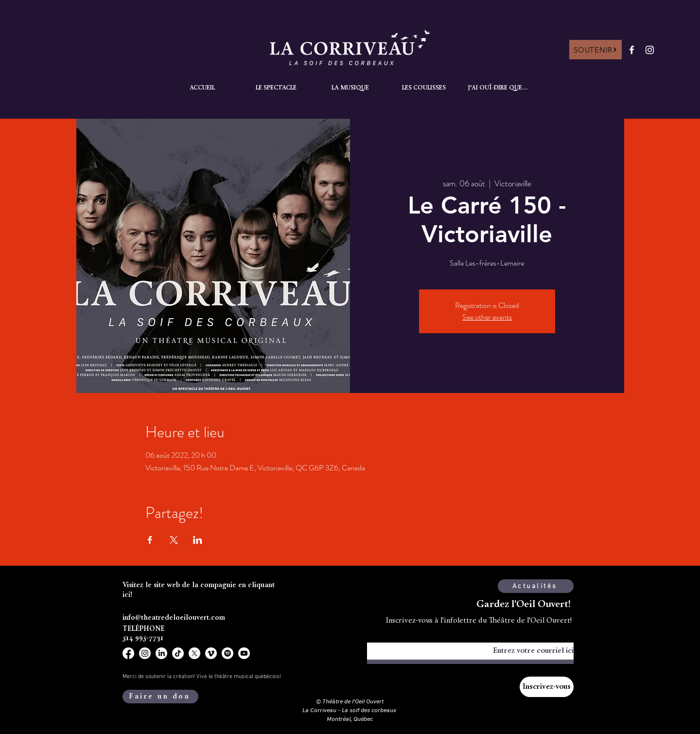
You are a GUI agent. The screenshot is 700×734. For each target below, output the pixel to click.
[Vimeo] (211, 653)
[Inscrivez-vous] (547, 687)
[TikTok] (178, 653)
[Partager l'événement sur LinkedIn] (198, 540)
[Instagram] (650, 50)
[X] (194, 653)
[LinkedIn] (161, 653)
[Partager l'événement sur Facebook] (150, 540)
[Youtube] (244, 653)
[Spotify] (227, 653)
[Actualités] (536, 586)
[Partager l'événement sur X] (174, 540)
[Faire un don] (160, 697)
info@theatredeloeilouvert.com (174, 618)
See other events (487, 317)
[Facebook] (632, 50)
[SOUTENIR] (595, 50)
